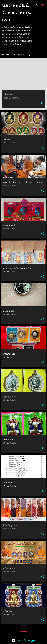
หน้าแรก (5, 55)
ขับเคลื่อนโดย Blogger (24, 640)
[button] (41, 103)
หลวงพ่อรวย (19, 55)
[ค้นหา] (37, 5)
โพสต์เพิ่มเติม (23, 632)
